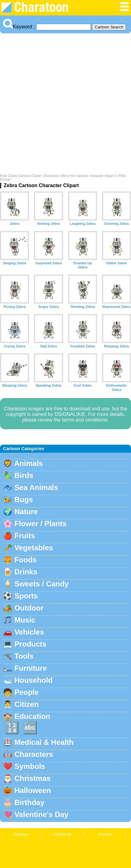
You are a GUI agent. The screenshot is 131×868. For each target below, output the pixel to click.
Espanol (21, 834)
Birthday (29, 802)
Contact (104, 834)
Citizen (27, 704)
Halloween (33, 790)
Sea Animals (36, 487)
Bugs (24, 499)
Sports (26, 596)
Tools (24, 656)
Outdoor (29, 608)
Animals (29, 463)
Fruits (25, 536)
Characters (34, 754)
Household (34, 680)
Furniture (31, 668)
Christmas (33, 778)
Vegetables (34, 548)
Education (32, 716)
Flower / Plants (41, 524)
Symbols (30, 766)
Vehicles (29, 632)
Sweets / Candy (42, 584)
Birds (24, 475)
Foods (26, 560)
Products (31, 644)
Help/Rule (63, 834)
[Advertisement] (65, 105)
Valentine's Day (41, 814)
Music (25, 620)
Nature (26, 512)
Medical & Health (44, 742)
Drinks (26, 572)
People (27, 692)
